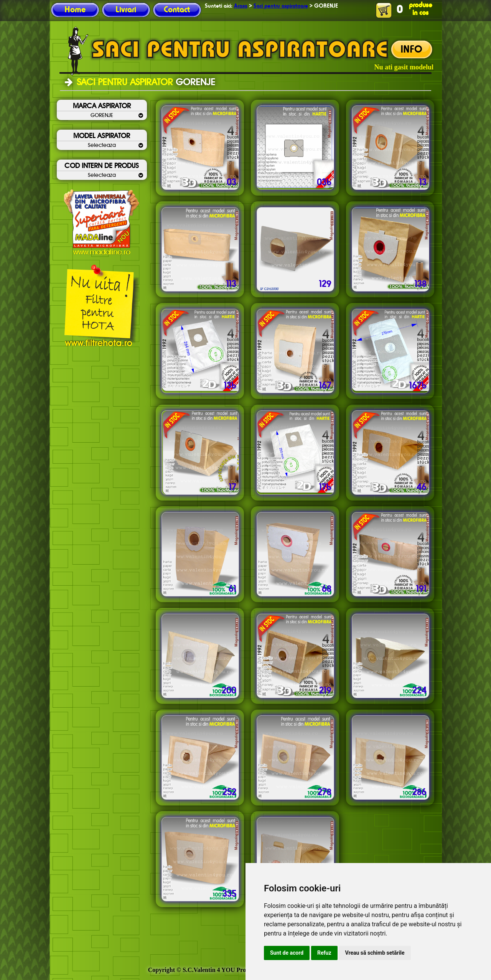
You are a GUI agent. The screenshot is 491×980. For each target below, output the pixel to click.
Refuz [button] (324, 953)
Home (75, 10)
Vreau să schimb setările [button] (375, 953)
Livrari (126, 10)
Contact (177, 10)
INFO (411, 50)
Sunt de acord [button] (287, 953)
